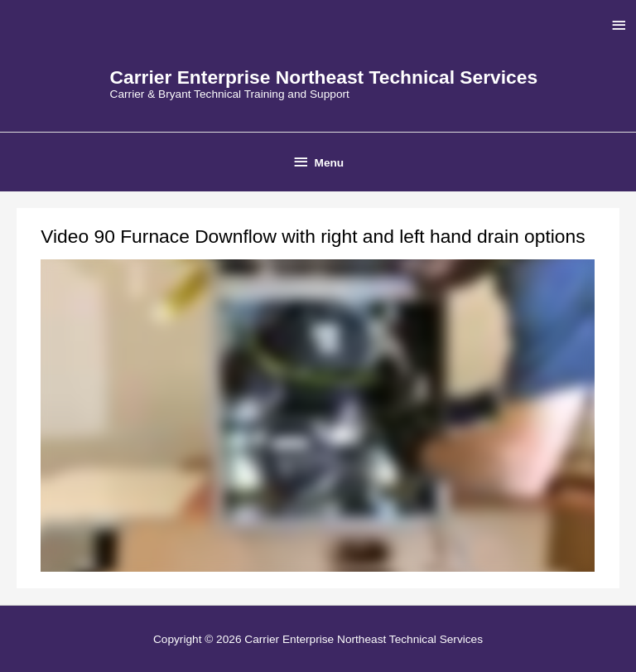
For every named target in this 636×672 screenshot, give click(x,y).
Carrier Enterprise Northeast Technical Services (324, 77)
